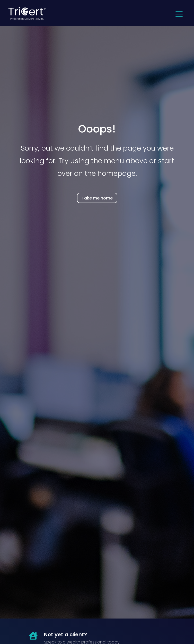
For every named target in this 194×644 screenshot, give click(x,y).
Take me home (97, 198)
